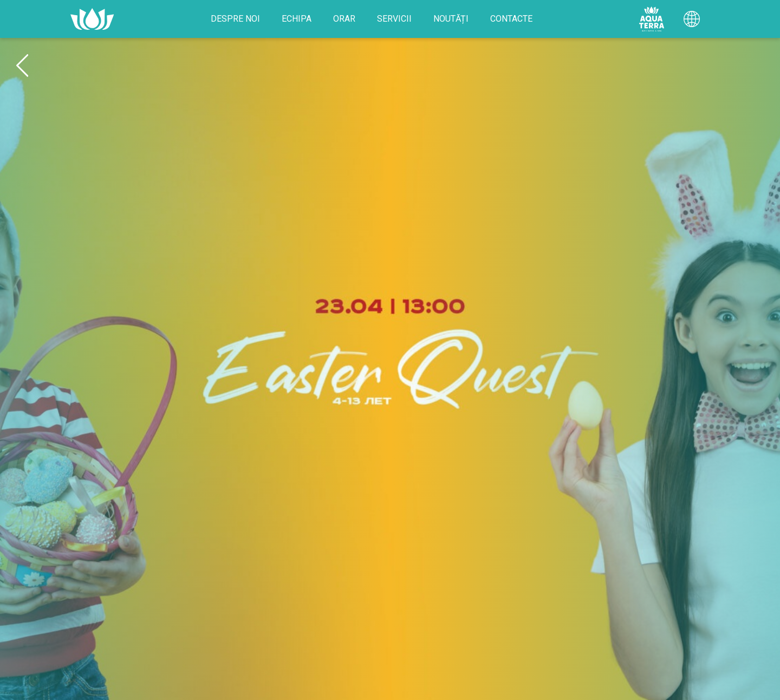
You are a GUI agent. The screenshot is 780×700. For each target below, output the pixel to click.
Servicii (394, 19)
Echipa (297, 19)
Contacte (511, 19)
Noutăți (451, 19)
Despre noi (235, 19)
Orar (344, 19)
